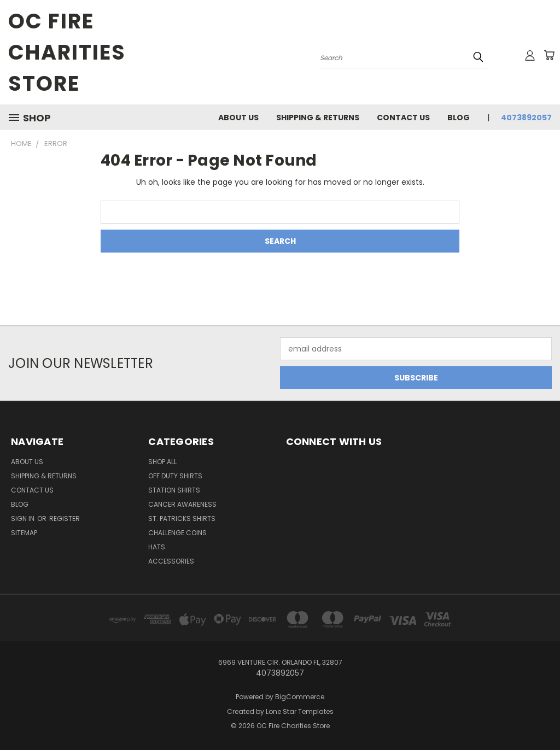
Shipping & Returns (318, 118)
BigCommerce (300, 697)
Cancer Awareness (182, 504)
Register (65, 518)
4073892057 (526, 118)
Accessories (171, 561)
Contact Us (403, 118)
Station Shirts (174, 490)
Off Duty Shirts (175, 476)
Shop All (162, 462)
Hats (157, 547)
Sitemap (24, 533)
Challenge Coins (177, 533)
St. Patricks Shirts (182, 518)
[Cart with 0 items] (549, 55)
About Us (238, 118)
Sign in (24, 518)
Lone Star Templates (300, 711)
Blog (459, 118)
